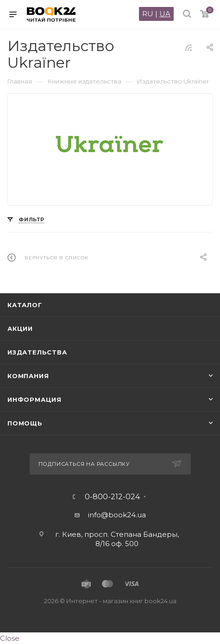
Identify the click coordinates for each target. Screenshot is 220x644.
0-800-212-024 (112, 497)
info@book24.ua (117, 515)
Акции (20, 328)
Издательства (37, 352)
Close (10, 638)
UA (165, 14)
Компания (28, 376)
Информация (35, 399)
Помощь (25, 423)
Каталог (25, 305)
